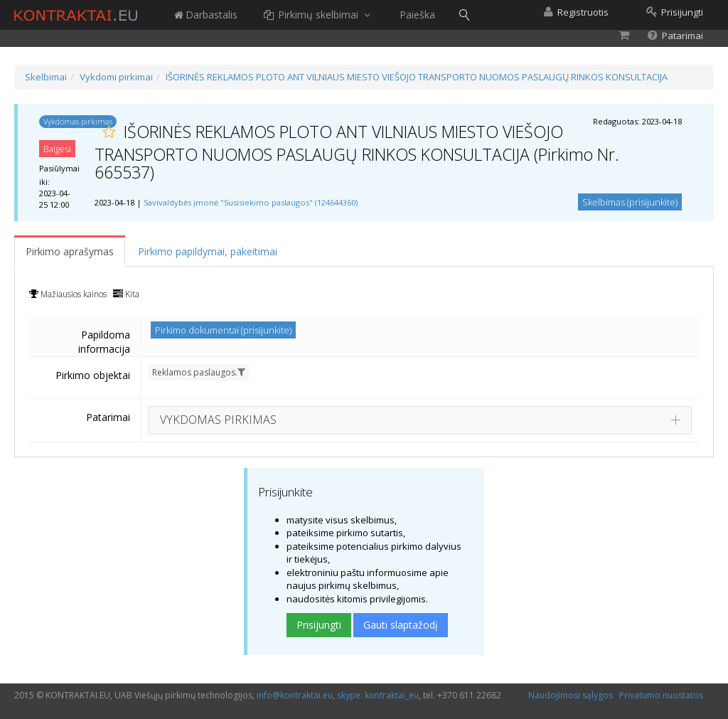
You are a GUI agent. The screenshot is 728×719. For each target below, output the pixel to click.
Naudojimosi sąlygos (571, 695)
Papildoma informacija (104, 342)
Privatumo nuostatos (661, 695)
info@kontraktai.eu (295, 695)
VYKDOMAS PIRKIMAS (218, 420)
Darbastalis (205, 15)
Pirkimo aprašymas (70, 251)
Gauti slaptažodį (401, 625)
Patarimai (108, 417)
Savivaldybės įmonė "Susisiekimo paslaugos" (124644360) (251, 202)
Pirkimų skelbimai (318, 15)
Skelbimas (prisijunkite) (630, 202)
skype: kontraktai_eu (378, 695)
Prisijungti (319, 625)
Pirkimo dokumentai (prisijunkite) (223, 330)
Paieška (417, 15)
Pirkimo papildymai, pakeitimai (208, 251)
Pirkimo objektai (93, 375)
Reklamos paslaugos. (199, 372)
